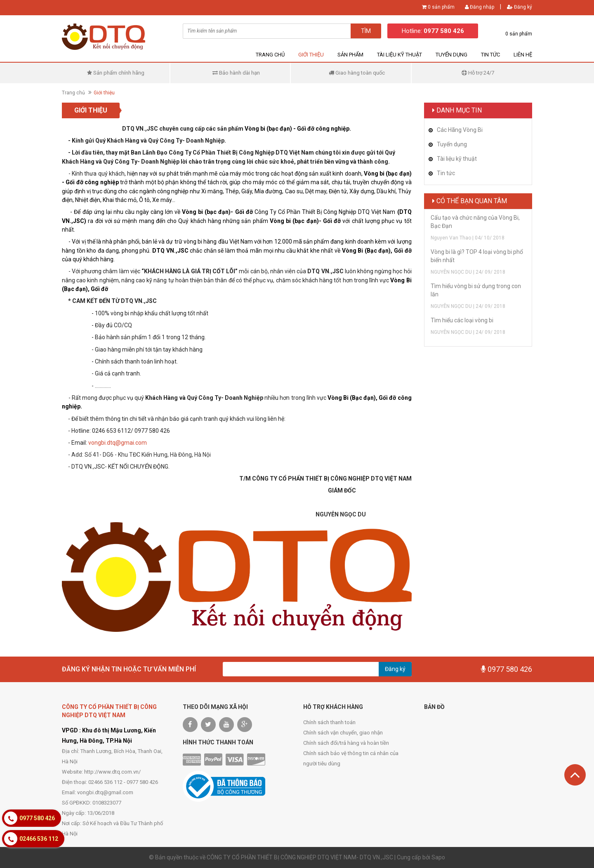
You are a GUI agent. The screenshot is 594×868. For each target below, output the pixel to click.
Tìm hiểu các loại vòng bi (462, 320)
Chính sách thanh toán (329, 722)
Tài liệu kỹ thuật (400, 55)
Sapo (438, 857)
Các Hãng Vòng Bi (460, 130)
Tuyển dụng (451, 55)
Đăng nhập (480, 7)
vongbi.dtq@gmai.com (118, 443)
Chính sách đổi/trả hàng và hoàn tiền (346, 743)
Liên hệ (523, 55)
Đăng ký (520, 7)
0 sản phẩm (441, 7)
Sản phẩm (350, 55)
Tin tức (490, 55)
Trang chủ (270, 55)
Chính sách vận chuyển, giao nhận (343, 733)
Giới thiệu (311, 55)
